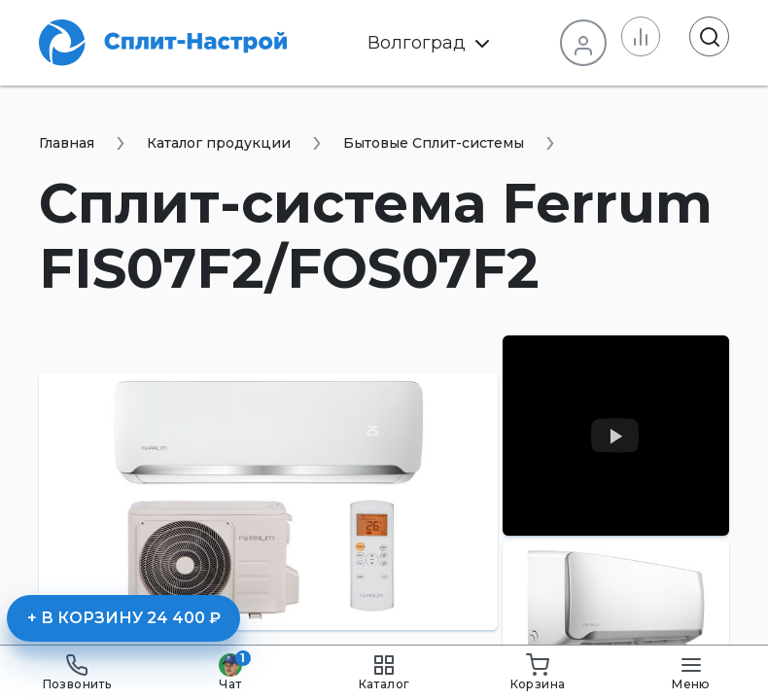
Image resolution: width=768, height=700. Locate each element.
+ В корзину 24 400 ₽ (124, 618)
